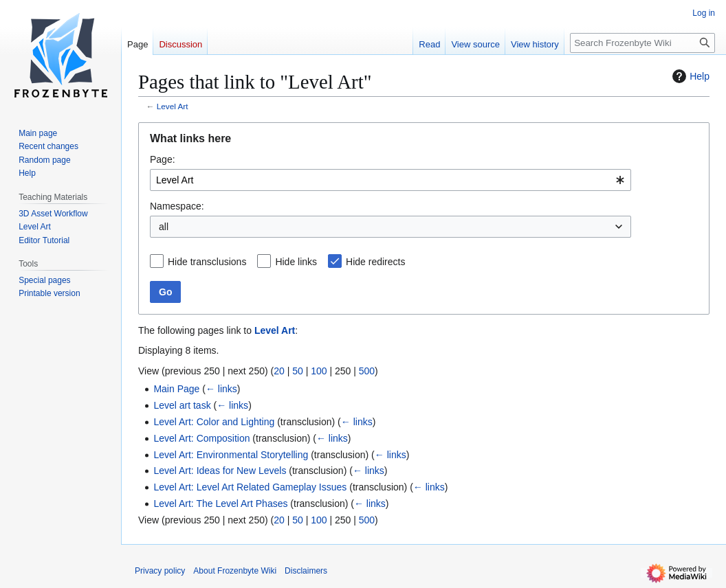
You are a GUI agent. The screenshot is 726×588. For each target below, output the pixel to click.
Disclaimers (306, 571)
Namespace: (177, 206)
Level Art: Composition (201, 438)
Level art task (182, 405)
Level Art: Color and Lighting (214, 422)
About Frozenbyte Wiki (235, 571)
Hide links (296, 262)
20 (279, 371)
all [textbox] (164, 227)
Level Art (173, 106)
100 (319, 371)
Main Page (176, 389)
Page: (163, 159)
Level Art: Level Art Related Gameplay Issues (250, 487)
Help (689, 76)
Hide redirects (375, 262)
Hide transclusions (207, 262)
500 (367, 371)
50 (298, 371)
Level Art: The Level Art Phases (220, 504)
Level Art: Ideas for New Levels (220, 471)
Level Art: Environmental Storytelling (231, 455)
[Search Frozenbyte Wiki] (642, 43)
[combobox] (390, 180)
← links (221, 389)
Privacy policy (160, 571)
